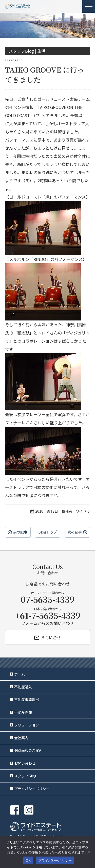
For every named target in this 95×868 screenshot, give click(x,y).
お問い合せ (48, 637)
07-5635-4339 (48, 599)
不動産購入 (23, 687)
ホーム (20, 674)
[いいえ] (89, 852)
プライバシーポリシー (32, 789)
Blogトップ (48, 532)
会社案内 (21, 738)
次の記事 (75, 532)
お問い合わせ (25, 763)
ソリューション (27, 725)
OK (28, 860)
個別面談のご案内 (28, 750)
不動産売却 (23, 712)
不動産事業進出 (27, 699)
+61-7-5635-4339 (48, 615)
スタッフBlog (25, 776)
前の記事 (20, 532)
